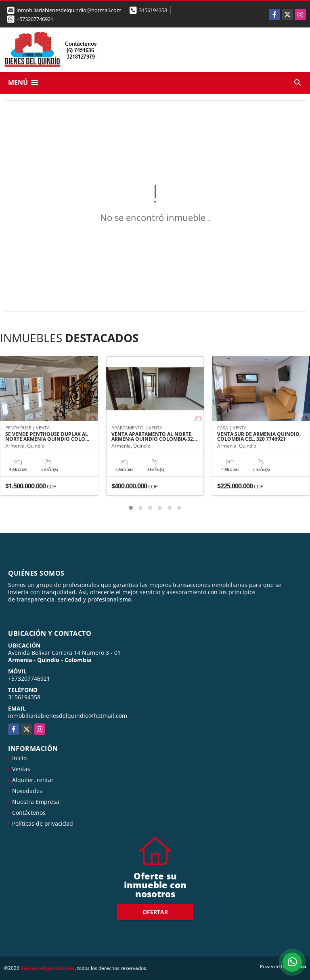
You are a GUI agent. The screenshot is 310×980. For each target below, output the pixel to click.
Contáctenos (29, 813)
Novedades (27, 791)
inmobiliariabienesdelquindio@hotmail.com (68, 716)
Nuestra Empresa (36, 802)
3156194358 (153, 10)
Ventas (21, 769)
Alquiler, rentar (33, 780)
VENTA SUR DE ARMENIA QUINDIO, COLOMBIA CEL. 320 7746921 (259, 437)
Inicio (19, 758)
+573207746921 (35, 19)
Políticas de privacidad (43, 823)
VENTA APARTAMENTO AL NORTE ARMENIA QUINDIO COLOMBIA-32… (154, 437)
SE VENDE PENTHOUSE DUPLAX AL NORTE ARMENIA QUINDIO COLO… (47, 437)
